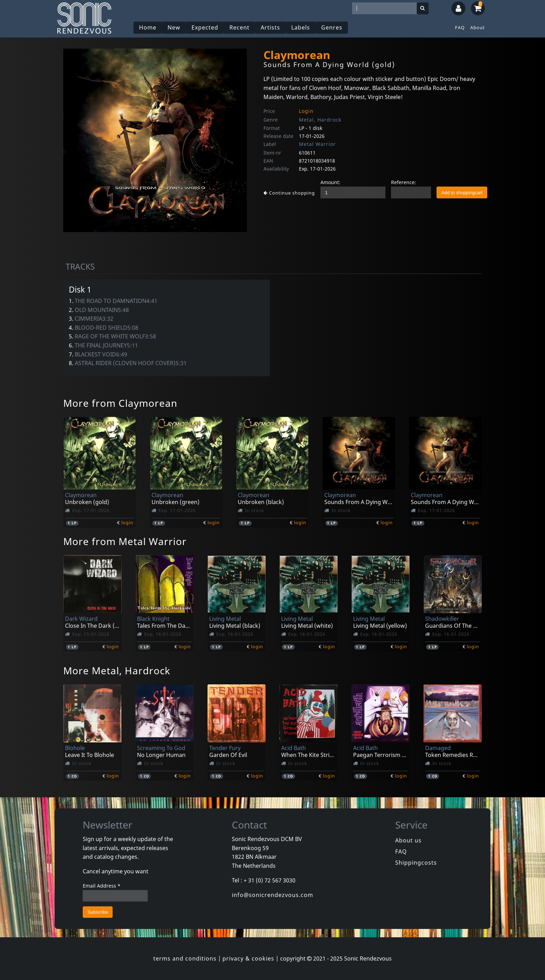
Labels (301, 27)
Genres (332, 27)
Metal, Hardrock (320, 120)
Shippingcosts (416, 863)
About (478, 27)
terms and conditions (185, 958)
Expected (205, 27)
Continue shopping (289, 193)
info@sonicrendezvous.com (272, 895)
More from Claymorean (120, 403)
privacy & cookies (248, 958)
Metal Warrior (317, 144)
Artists (271, 27)
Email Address (102, 886)
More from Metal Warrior (125, 541)
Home (148, 27)
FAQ (460, 27)
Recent (240, 27)
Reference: (404, 182)
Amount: (330, 182)
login (127, 522)
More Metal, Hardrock (117, 670)
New (174, 27)
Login (306, 111)
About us (408, 840)
